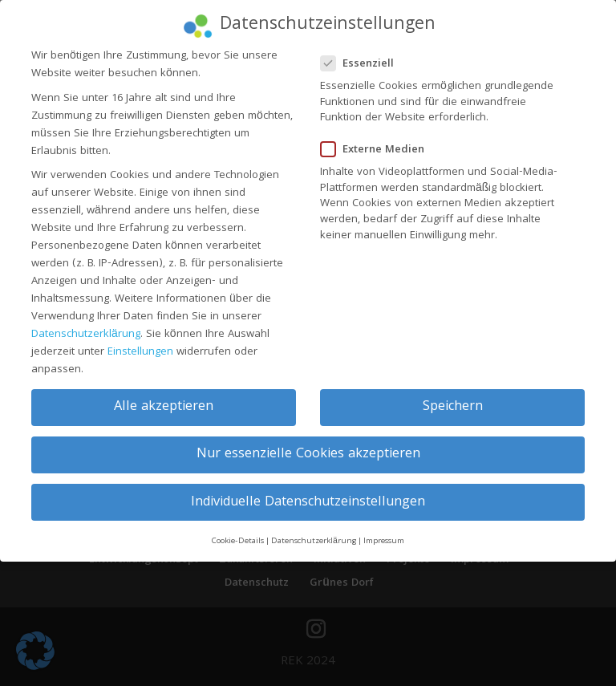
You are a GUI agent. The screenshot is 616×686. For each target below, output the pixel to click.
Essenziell (364, 55)
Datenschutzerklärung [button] (314, 532)
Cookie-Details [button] (238, 532)
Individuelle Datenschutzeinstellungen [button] (308, 493)
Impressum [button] (384, 532)
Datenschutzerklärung (86, 325)
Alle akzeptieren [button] (164, 398)
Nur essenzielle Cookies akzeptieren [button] (308, 446)
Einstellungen (140, 343)
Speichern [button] (453, 398)
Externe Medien (379, 141)
